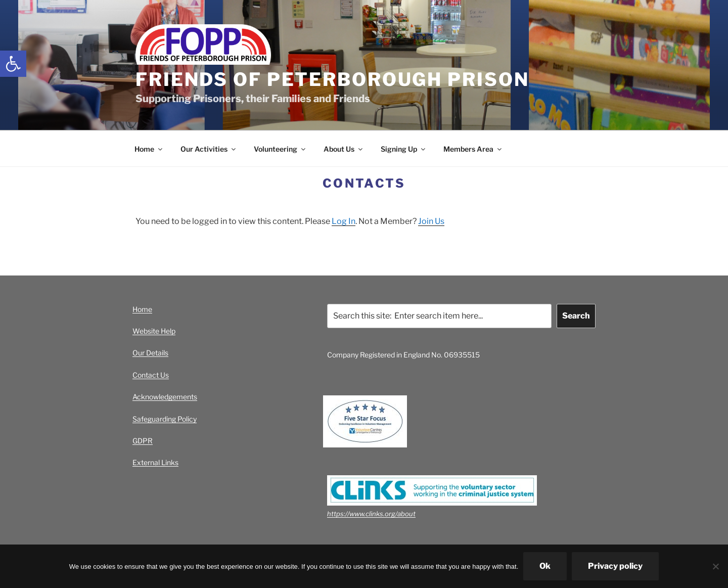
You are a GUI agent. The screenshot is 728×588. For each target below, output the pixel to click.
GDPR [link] (143, 441)
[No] (715, 566)
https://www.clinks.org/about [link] (371, 514)
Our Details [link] (150, 353)
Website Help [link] (154, 331)
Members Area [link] (473, 149)
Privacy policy (615, 566)
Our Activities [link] (209, 149)
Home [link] (149, 149)
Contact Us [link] (151, 375)
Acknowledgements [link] (165, 397)
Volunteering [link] (280, 149)
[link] (13, 64)
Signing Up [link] (404, 149)
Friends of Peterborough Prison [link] (332, 79)
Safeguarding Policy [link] (165, 419)
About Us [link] (344, 149)
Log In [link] (344, 221)
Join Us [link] (431, 221)
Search (576, 316)
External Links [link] (155, 462)
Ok (545, 566)
